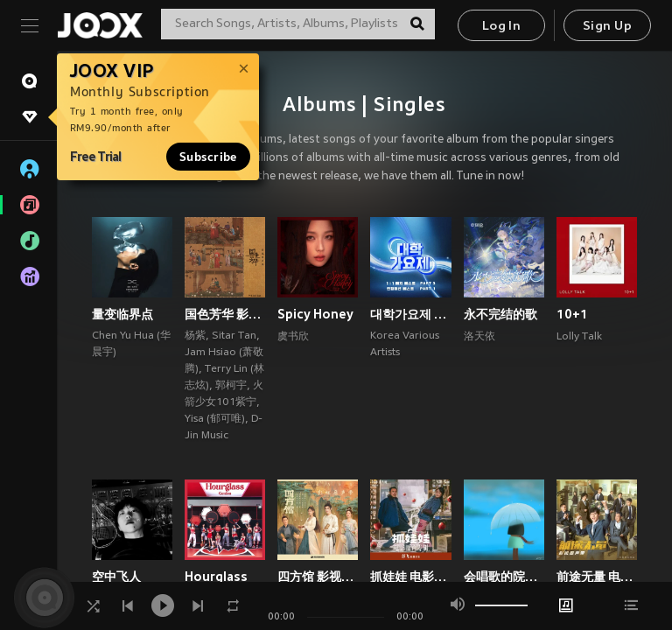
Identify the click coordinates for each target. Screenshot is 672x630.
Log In (501, 27)
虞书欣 (293, 337)
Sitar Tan (234, 336)
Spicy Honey (315, 314)
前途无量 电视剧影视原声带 (597, 577)
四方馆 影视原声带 (318, 577)
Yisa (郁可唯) (215, 419)
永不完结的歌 (500, 314)
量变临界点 (122, 314)
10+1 (572, 314)
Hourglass (216, 577)
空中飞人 (116, 577)
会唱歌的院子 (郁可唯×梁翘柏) (504, 577)
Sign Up (607, 27)
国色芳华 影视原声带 (225, 314)
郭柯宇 (231, 386)
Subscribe (208, 157)
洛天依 (479, 337)
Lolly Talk (579, 337)
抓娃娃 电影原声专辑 (410, 577)
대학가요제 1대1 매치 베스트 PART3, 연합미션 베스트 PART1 (410, 314)
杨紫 (195, 336)
